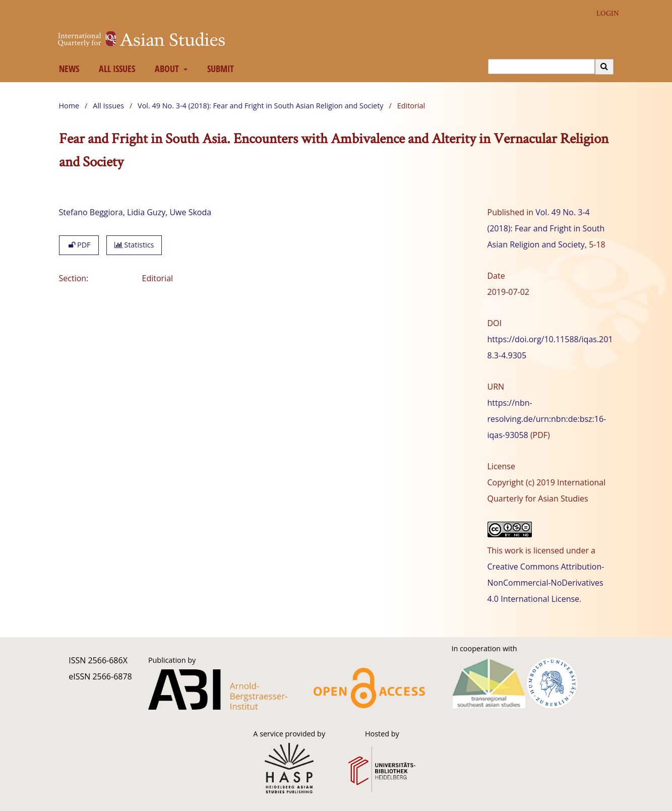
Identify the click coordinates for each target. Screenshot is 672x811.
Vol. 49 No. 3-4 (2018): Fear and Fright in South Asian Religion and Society (260, 106)
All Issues (115, 69)
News (67, 69)
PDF (79, 245)
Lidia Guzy (146, 212)
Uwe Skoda (190, 212)
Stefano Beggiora (91, 212)
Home (69, 106)
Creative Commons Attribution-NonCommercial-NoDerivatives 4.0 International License (546, 583)
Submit (218, 69)
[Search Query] (541, 67)
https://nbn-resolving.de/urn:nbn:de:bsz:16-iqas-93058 (547, 419)
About (166, 69)
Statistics (134, 245)
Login (604, 13)
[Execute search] (604, 67)
